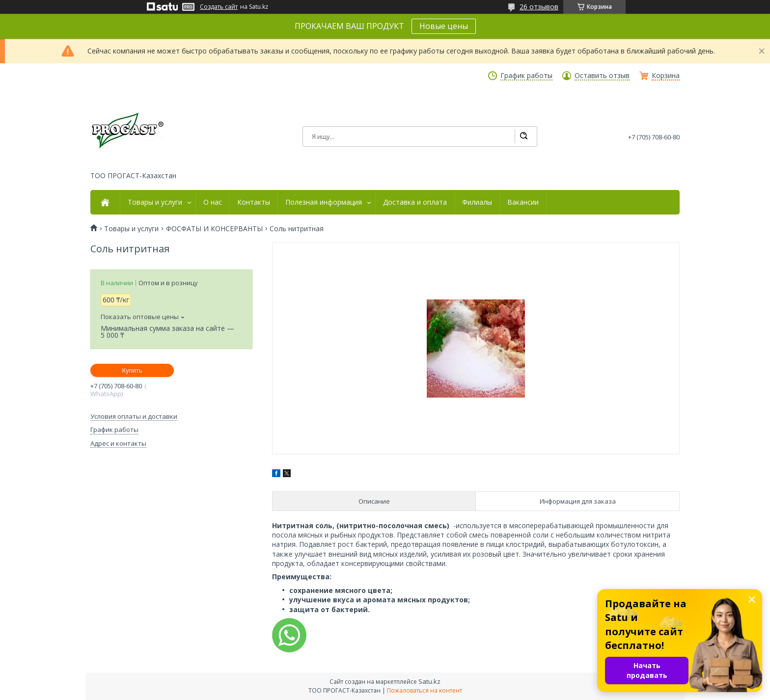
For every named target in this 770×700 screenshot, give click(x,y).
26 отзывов (539, 7)
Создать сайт (219, 7)
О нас (213, 202)
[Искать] (523, 136)
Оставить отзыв (602, 76)
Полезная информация (324, 202)
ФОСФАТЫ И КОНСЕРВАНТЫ (214, 229)
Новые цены (444, 26)
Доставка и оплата (415, 202)
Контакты (254, 202)
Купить (132, 370)
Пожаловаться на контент (425, 690)
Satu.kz (429, 681)
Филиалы (477, 202)
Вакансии (523, 202)
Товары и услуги (155, 202)
